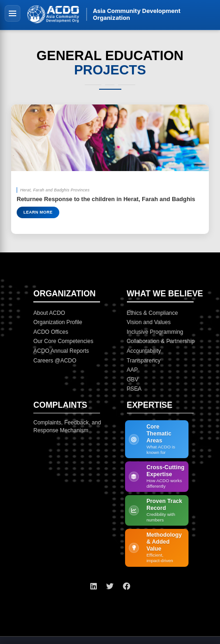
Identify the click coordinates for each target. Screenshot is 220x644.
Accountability (144, 351)
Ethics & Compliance (153, 313)
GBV (133, 380)
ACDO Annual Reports (61, 351)
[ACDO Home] (53, 14)
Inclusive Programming (155, 332)
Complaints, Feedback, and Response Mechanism (67, 426)
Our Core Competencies (63, 341)
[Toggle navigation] (13, 13)
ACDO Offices (51, 332)
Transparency (144, 361)
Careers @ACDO (55, 361)
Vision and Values (149, 322)
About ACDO (49, 313)
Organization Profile (58, 322)
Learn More (38, 212)
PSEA (134, 389)
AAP (132, 370)
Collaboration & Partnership (161, 341)
